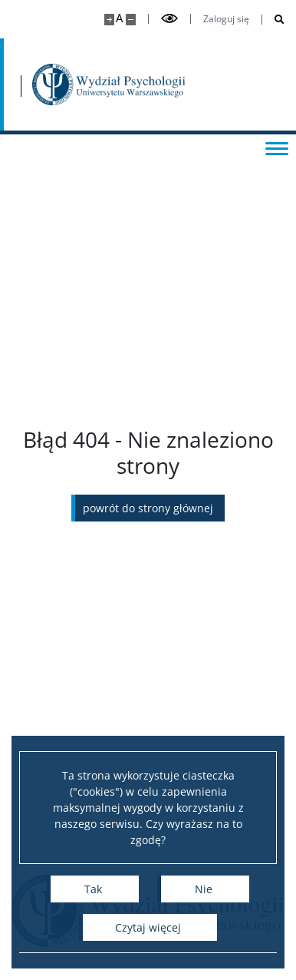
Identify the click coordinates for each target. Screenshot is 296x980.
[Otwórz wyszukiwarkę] (273, 20)
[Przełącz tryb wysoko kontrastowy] (169, 19)
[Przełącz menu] (277, 147)
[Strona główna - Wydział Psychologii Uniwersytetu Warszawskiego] (109, 84)
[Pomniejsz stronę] (131, 20)
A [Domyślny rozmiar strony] (119, 18)
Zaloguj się (226, 19)
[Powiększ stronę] (109, 20)
